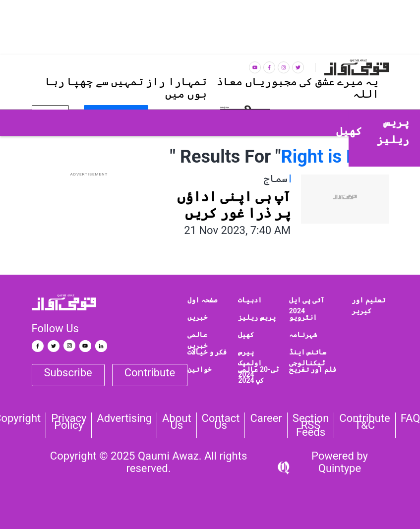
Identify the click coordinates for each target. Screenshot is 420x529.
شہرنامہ (303, 335)
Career (266, 418)
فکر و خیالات (207, 352)
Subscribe (68, 373)
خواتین (199, 369)
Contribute (150, 373)
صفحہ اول (202, 300)
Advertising (124, 418)
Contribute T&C (364, 422)
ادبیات (250, 300)
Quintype (340, 468)
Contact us (221, 422)
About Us (177, 422)
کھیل (246, 335)
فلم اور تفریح (313, 369)
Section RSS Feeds (311, 425)
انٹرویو (303, 317)
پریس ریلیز (257, 317)
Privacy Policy (69, 422)
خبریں (197, 317)
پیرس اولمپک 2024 (250, 363)
